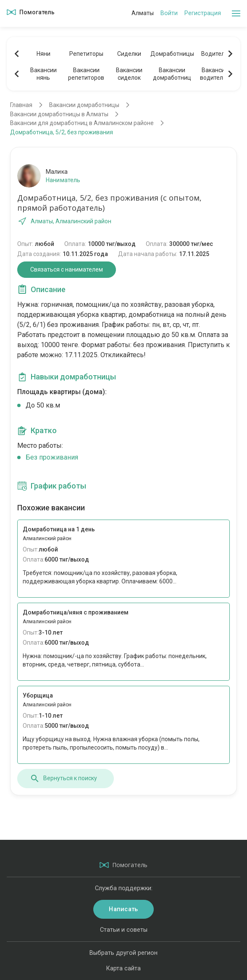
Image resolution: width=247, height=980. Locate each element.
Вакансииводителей (215, 74)
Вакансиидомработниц (172, 74)
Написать (123, 909)
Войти (169, 13)
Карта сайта (123, 968)
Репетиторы (86, 54)
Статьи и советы (124, 930)
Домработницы (172, 54)
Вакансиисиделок (129, 74)
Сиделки (129, 54)
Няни (43, 54)
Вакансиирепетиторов (86, 74)
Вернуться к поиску (63, 779)
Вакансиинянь (43, 74)
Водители (215, 54)
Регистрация (203, 13)
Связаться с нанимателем (67, 269)
